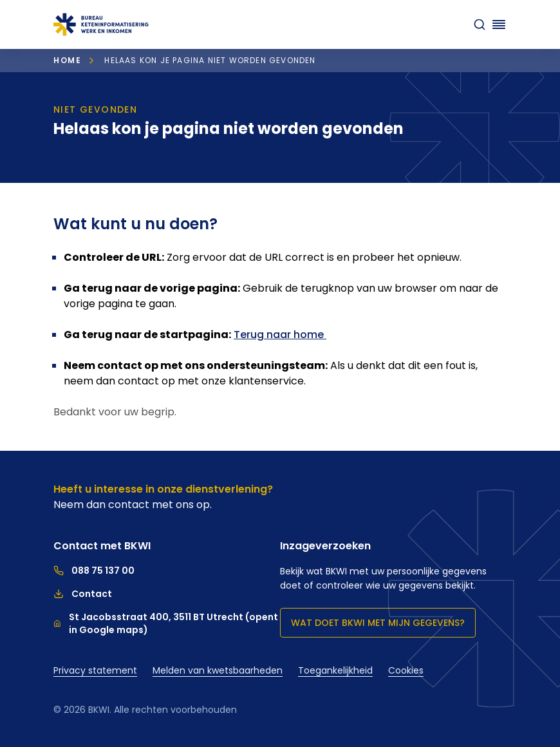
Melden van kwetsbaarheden (218, 670)
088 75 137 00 (94, 571)
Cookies (406, 670)
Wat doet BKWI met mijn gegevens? (378, 623)
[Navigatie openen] (499, 24)
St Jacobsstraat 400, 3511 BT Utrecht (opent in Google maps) (166, 623)
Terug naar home (280, 335)
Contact (83, 594)
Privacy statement (95, 670)
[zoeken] (480, 24)
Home (67, 60)
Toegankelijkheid (335, 670)
